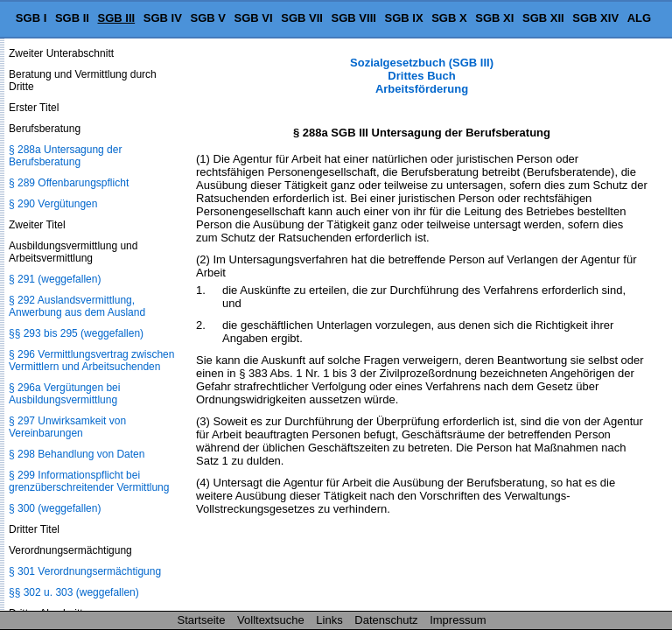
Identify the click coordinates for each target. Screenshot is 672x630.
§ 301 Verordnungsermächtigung (85, 571)
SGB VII (302, 18)
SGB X (449, 18)
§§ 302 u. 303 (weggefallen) (74, 592)
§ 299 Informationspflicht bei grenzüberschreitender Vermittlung (89, 481)
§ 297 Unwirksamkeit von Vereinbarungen (67, 427)
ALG (639, 18)
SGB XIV (595, 18)
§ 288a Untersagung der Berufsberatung (65, 156)
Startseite (202, 620)
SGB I (31, 18)
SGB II (72, 18)
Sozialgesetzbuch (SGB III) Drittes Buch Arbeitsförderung (422, 76)
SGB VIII (354, 18)
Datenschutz (386, 620)
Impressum (458, 620)
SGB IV (163, 18)
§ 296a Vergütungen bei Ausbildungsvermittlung (64, 394)
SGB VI (254, 18)
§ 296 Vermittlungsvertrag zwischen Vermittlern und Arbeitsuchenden (91, 360)
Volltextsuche (271, 620)
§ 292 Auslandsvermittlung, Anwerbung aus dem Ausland (77, 306)
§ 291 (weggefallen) (55, 279)
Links (329, 620)
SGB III (117, 18)
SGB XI (494, 18)
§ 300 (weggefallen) (55, 508)
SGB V (207, 18)
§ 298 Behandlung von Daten (77, 454)
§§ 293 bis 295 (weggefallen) (76, 333)
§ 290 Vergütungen (53, 204)
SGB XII (543, 18)
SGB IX (404, 18)
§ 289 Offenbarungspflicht (69, 183)
